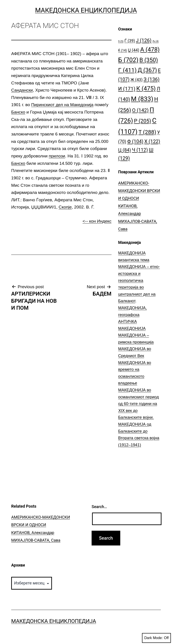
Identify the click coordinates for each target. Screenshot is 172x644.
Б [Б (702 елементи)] (128, 60)
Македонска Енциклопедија (86, 10)
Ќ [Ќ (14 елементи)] (123, 50)
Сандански (22, 90)
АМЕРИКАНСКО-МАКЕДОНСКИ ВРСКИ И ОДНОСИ (139, 191)
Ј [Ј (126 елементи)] (144, 40)
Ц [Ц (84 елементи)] (125, 150)
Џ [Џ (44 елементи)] (134, 50)
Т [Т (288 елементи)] (147, 132)
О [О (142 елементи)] (140, 110)
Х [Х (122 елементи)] (152, 141)
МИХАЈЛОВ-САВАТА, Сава (36, 540)
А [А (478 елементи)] (150, 49)
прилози (57, 156)
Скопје (65, 207)
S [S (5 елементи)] (121, 41)
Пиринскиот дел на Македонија (62, 105)
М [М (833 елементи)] (142, 99)
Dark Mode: (156, 638)
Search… (99, 507)
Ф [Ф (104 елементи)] (135, 141)
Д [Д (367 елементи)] (147, 70)
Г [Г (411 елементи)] (127, 70)
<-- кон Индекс (97, 221)
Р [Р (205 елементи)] (143, 121)
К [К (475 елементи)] (146, 88)
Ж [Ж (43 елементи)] (137, 80)
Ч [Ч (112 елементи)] (140, 150)
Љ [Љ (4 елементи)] (156, 41)
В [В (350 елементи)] (149, 60)
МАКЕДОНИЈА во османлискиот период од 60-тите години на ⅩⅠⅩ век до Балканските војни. (139, 404)
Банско (18, 112)
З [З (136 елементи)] (152, 79)
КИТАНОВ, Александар (33, 533)
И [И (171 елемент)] (127, 89)
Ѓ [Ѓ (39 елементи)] (130, 41)
